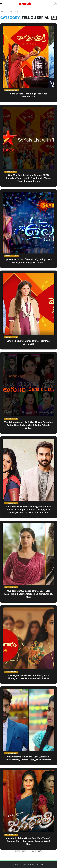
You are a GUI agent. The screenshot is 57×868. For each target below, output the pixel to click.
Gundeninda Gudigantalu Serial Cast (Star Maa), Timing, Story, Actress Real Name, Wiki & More (28, 594)
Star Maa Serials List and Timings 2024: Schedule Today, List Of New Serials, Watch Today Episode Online (28, 178)
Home (2, 12)
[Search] (51, 4)
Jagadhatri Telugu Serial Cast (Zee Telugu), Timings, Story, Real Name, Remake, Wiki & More (29, 841)
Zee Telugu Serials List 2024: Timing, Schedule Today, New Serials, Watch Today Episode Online (28, 425)
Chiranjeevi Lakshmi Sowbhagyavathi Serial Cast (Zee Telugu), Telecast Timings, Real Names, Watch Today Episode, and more (28, 510)
